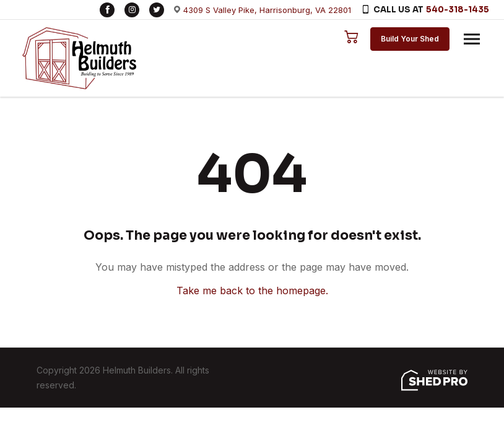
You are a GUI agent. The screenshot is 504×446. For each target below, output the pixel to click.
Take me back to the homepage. (252, 291)
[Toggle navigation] (472, 39)
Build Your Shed (410, 39)
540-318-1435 (458, 10)
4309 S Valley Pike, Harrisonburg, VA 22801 (267, 10)
